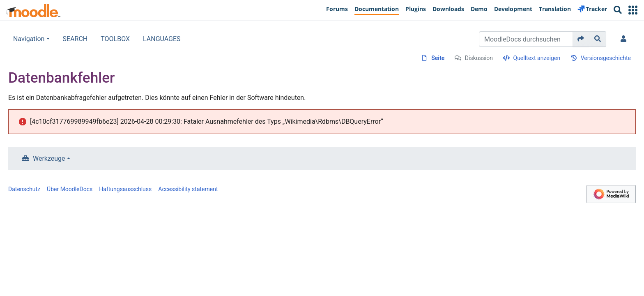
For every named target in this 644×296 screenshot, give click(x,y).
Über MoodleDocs (70, 189)
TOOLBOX (115, 39)
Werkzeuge (49, 158)
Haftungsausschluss (125, 189)
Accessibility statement (188, 189)
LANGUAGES (162, 39)
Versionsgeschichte (606, 58)
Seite (438, 58)
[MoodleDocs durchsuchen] (526, 39)
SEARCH (75, 39)
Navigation (29, 39)
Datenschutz (24, 189)
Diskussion (479, 58)
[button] (633, 10)
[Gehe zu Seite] (581, 39)
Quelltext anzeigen (537, 58)
